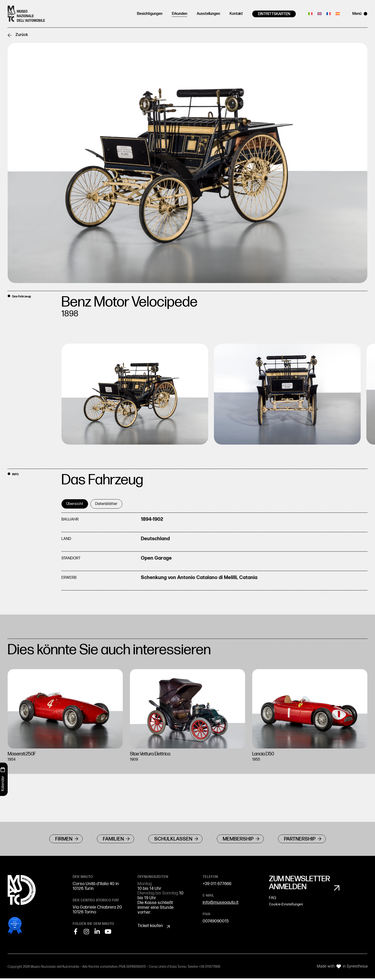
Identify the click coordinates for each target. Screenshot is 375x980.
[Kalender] (3, 770)
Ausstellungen (208, 14)
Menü (357, 14)
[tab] (75, 505)
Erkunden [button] (179, 14)
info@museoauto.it (221, 904)
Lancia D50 (265, 754)
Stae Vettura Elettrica (154, 754)
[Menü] (366, 14)
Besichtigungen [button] (150, 14)
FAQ (273, 901)
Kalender (3, 783)
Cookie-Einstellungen (286, 907)
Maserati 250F (24, 754)
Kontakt (236, 14)
